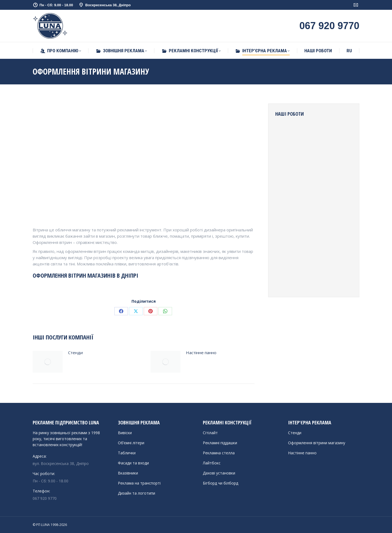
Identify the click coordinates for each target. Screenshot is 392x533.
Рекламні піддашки (220, 443)
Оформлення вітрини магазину (317, 443)
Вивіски (125, 433)
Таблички (127, 453)
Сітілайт (210, 433)
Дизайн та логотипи (137, 493)
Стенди (75, 353)
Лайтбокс (212, 463)
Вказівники (128, 473)
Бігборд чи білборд (220, 483)
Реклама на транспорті (139, 483)
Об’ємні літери (131, 443)
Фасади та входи (133, 463)
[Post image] (48, 362)
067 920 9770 (45, 498)
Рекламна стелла (219, 453)
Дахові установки (219, 473)
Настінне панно (201, 353)
